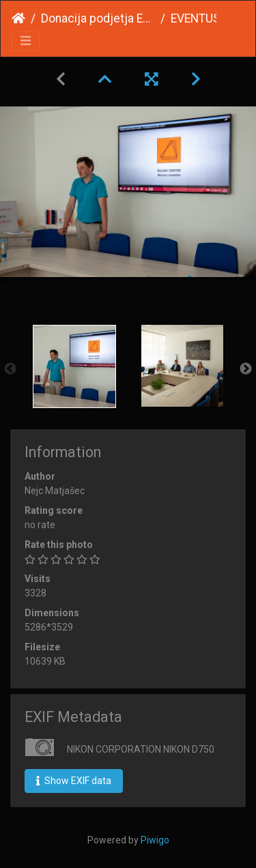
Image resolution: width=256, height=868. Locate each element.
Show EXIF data (74, 781)
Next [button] (246, 369)
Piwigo (155, 840)
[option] (74, 366)
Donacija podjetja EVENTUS (98, 18)
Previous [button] (10, 369)
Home (18, 18)
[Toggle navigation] (26, 41)
